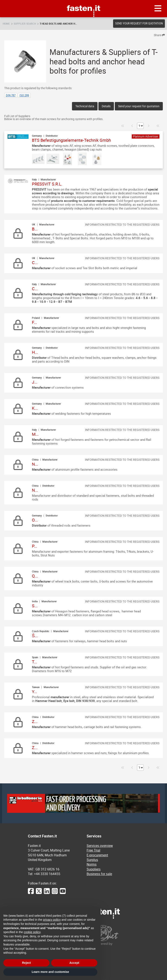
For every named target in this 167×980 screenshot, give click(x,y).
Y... (35, 692)
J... (35, 382)
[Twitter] (39, 893)
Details (106, 106)
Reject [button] (26, 963)
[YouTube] (63, 893)
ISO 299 (24, 95)
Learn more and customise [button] (50, 972)
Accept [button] (74, 963)
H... (35, 352)
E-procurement (97, 855)
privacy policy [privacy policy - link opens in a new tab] (52, 920)
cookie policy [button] (32, 932)
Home (6, 24)
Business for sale (99, 874)
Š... (35, 636)
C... (35, 263)
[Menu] (158, 9)
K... (35, 408)
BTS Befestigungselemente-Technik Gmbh (71, 140)
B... (35, 229)
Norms (92, 864)
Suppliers (94, 869)
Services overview (100, 846)
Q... (35, 576)
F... (34, 322)
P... (35, 546)
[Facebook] (31, 893)
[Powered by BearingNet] (113, 935)
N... (35, 464)
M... (35, 434)
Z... (35, 721)
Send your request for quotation (139, 23)
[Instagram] (55, 893)
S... (35, 606)
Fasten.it (84, 2)
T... (35, 662)
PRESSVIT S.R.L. (47, 184)
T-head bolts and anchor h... (58, 24)
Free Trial (93, 850)
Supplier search (25, 24)
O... (35, 520)
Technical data (85, 106)
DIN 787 (11, 95)
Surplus (92, 860)
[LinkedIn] (47, 893)
